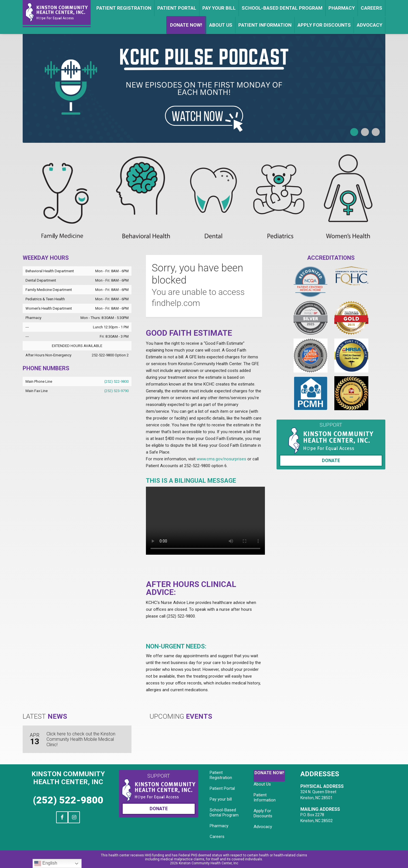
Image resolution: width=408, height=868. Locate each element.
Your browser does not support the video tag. (205, 521)
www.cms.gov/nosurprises (221, 459)
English (46, 863)
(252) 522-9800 (116, 381)
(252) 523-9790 (116, 391)
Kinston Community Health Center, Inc (68, 778)
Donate (331, 460)
